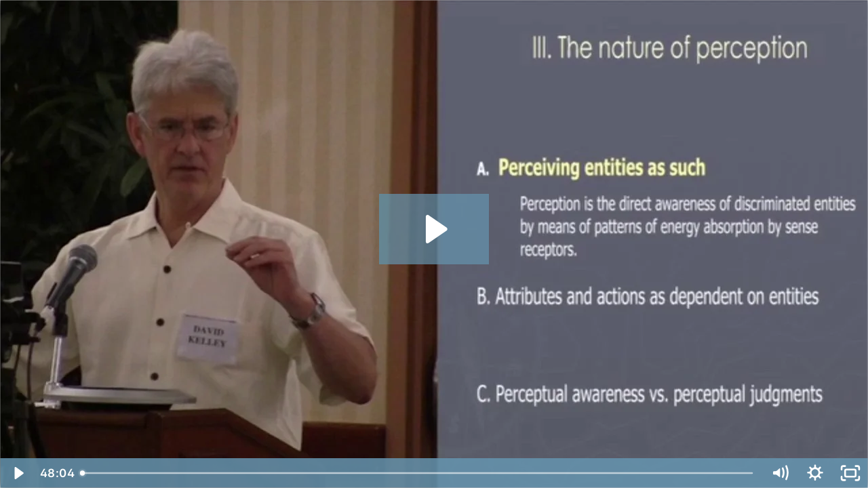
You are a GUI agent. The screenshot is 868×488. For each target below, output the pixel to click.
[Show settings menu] (815, 473)
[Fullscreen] (850, 473)
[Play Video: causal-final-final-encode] (434, 229)
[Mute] (780, 473)
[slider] (418, 473)
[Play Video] (18, 473)
